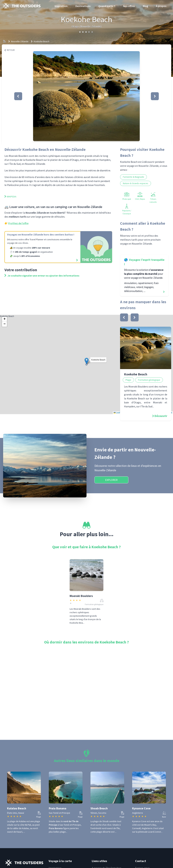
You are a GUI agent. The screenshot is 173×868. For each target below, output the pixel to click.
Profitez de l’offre (18, 223)
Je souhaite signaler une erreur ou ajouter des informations (42, 276)
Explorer (111, 480)
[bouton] (124, 317)
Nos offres (129, 6)
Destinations (83, 6)
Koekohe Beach (42, 41)
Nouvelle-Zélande (20, 41)
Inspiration (61, 6)
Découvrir (161, 416)
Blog (145, 6)
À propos (161, 6)
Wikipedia (10, 197)
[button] (86, 96)
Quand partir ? (107, 6)
